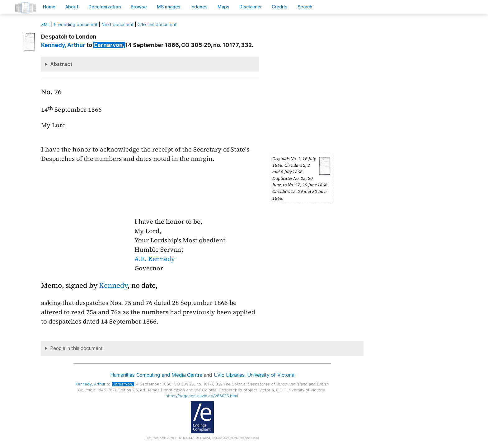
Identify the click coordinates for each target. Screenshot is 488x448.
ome (49, 7)
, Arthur (63, 45)
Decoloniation (105, 7)
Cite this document (157, 24)
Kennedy (113, 285)
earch (305, 7)
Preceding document (76, 24)
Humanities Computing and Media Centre (156, 375)
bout (72, 7)
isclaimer (251, 7)
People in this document (76, 348)
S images (169, 7)
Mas (223, 7)
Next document (117, 24)
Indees (199, 7)
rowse (139, 7)
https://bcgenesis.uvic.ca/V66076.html (202, 396)
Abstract (61, 64)
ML (45, 24)
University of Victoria (271, 375)
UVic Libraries (229, 375)
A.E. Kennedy (155, 259)
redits (280, 7)
